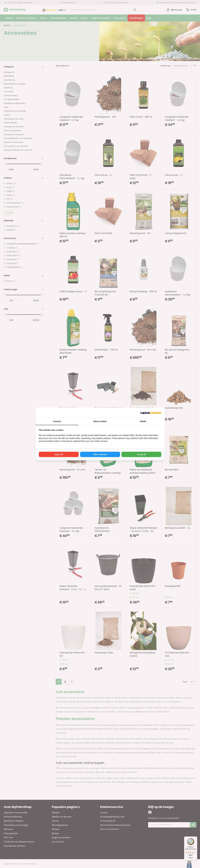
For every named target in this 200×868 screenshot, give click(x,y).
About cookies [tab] (100, 421)
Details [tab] (143, 421)
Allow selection (100, 454)
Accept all (141, 454)
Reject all (59, 454)
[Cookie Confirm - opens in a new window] (151, 413)
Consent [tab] (57, 421)
